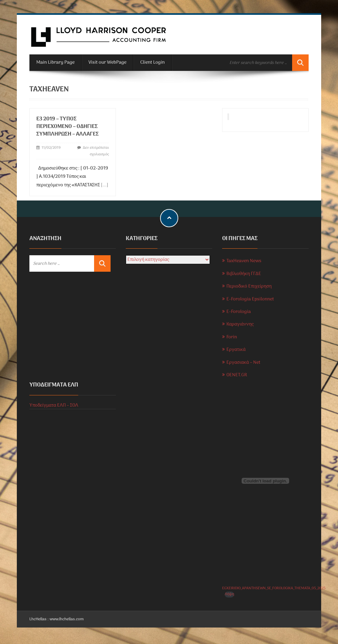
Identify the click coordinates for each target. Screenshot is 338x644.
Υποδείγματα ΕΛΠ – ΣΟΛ (54, 405)
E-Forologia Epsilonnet (250, 299)
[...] (105, 185)
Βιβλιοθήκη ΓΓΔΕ (244, 274)
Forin (232, 337)
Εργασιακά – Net (243, 363)
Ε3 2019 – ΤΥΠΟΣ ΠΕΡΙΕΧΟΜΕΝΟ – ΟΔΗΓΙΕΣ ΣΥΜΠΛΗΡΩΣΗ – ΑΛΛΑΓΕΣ (68, 127)
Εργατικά (236, 350)
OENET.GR (237, 375)
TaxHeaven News (244, 261)
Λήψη (229, 594)
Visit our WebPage (107, 62)
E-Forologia (239, 312)
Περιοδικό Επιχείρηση (249, 286)
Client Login (152, 62)
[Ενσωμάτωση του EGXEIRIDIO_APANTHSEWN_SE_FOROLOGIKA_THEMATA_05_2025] (265, 481)
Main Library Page (55, 62)
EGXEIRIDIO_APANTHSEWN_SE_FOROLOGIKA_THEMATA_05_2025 (274, 588)
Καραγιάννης (240, 324)
